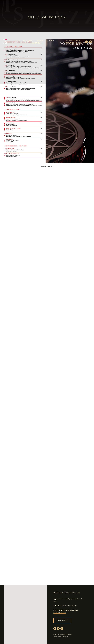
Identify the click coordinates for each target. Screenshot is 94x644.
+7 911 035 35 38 (68, 43)
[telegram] (90, 42)
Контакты (36, 43)
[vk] (86, 42)
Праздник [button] (28, 41)
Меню (17, 41)
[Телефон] (62, 629)
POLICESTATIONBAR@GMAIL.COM (66, 610)
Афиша (40, 41)
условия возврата (60, 612)
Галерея (50, 41)
